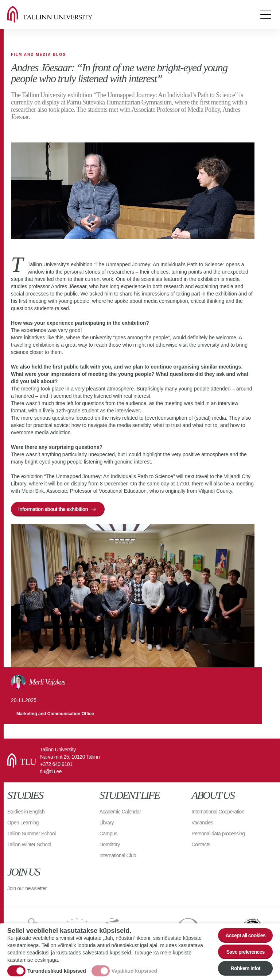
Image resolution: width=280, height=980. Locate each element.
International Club (118, 855)
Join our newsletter (27, 888)
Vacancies (202, 823)
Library (107, 823)
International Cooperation (218, 812)
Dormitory (110, 844)
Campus (108, 834)
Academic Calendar (120, 812)
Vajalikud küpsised (134, 971)
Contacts (201, 844)
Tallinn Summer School (32, 834)
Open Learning (23, 823)
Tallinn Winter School (29, 844)
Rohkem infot (246, 968)
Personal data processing (218, 834)
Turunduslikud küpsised (57, 971)
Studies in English (26, 812)
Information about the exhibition (53, 509)
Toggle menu (265, 15)
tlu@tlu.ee (51, 771)
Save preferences (246, 952)
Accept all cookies (245, 935)
